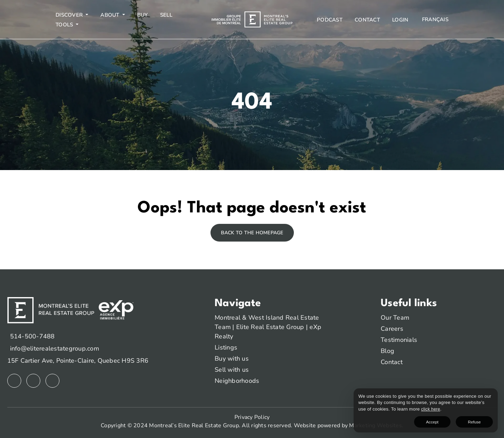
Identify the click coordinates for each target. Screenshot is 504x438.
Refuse (481, 421)
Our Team (395, 318)
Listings (226, 347)
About (111, 15)
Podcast (330, 20)
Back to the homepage (252, 233)
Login (400, 20)
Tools (65, 25)
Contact (367, 20)
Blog (387, 351)
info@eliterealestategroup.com (55, 348)
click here (409, 408)
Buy (143, 15)
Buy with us (232, 359)
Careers (392, 329)
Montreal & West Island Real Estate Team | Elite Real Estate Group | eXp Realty (268, 327)
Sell (166, 15)
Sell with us (232, 370)
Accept (453, 421)
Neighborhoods (237, 381)
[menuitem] (435, 20)
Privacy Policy (252, 417)
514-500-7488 (32, 336)
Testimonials (399, 340)
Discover (70, 15)
